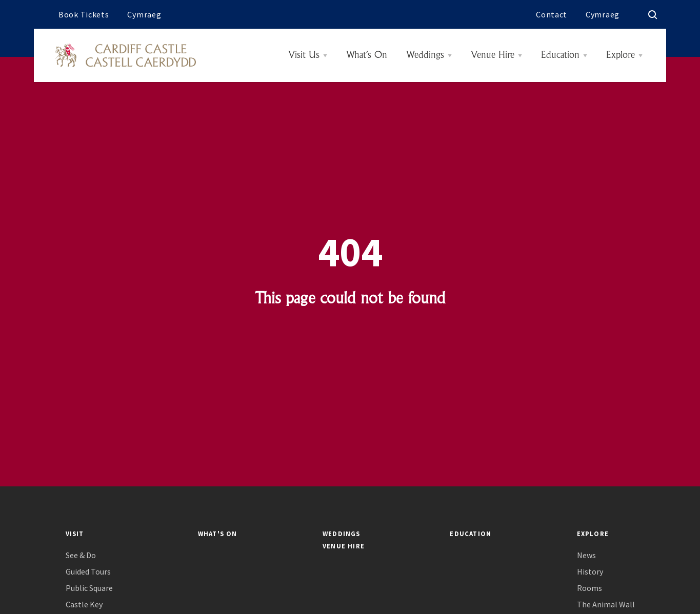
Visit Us (304, 55)
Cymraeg (144, 14)
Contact (552, 14)
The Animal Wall (606, 605)
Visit (75, 534)
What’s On (367, 55)
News (586, 555)
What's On (218, 534)
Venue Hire (493, 55)
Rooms (589, 588)
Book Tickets (84, 14)
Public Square (89, 588)
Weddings (425, 55)
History (590, 572)
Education (560, 55)
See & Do (81, 555)
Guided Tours (88, 572)
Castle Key (84, 605)
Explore (621, 55)
